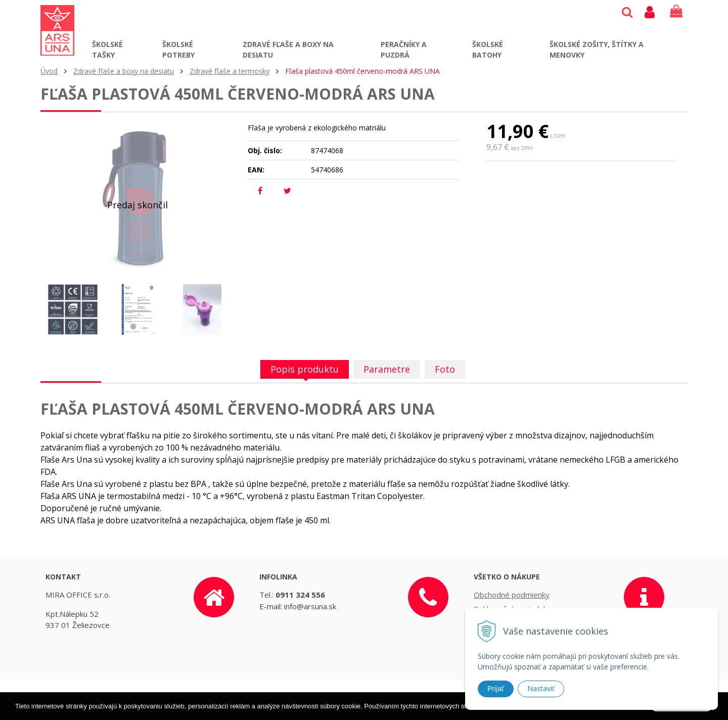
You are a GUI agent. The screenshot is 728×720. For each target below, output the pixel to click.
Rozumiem (681, 713)
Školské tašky (107, 50)
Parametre (387, 369)
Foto (445, 369)
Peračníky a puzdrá (404, 50)
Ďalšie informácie (559, 714)
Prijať (496, 689)
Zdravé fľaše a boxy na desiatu (288, 50)
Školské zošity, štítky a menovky (597, 50)
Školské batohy (488, 50)
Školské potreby (178, 50)
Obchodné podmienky (512, 595)
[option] (73, 309)
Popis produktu (305, 369)
